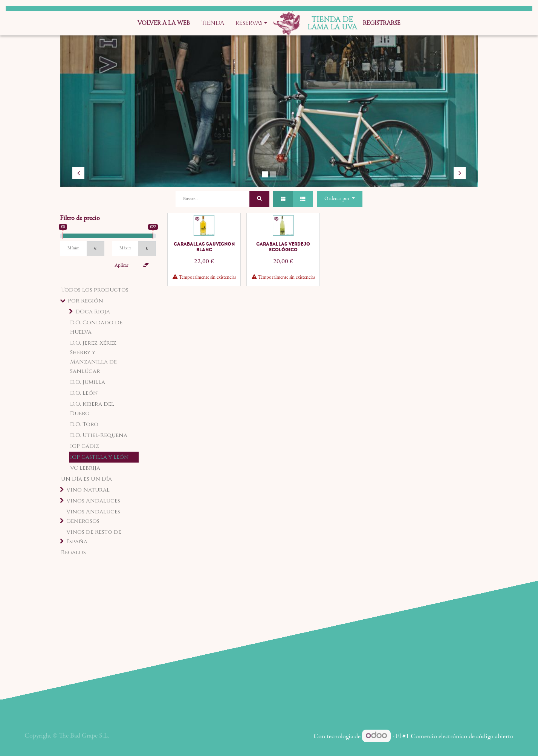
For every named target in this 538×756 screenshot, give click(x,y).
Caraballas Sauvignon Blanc (204, 247)
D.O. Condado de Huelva (96, 327)
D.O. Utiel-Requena (99, 435)
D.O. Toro (84, 424)
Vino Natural (88, 490)
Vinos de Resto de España (94, 537)
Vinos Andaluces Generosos (93, 516)
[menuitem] (164, 23)
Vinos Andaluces (93, 501)
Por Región (86, 301)
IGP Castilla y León (99, 457)
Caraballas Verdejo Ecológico (283, 247)
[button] (340, 199)
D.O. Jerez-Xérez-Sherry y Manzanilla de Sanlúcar (94, 357)
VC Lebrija (85, 468)
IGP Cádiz (85, 446)
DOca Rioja (93, 312)
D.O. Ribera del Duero (92, 409)
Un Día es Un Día (86, 479)
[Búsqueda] (259, 199)
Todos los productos (95, 290)
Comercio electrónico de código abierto (462, 737)
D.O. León (84, 393)
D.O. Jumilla (88, 382)
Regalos (73, 552)
